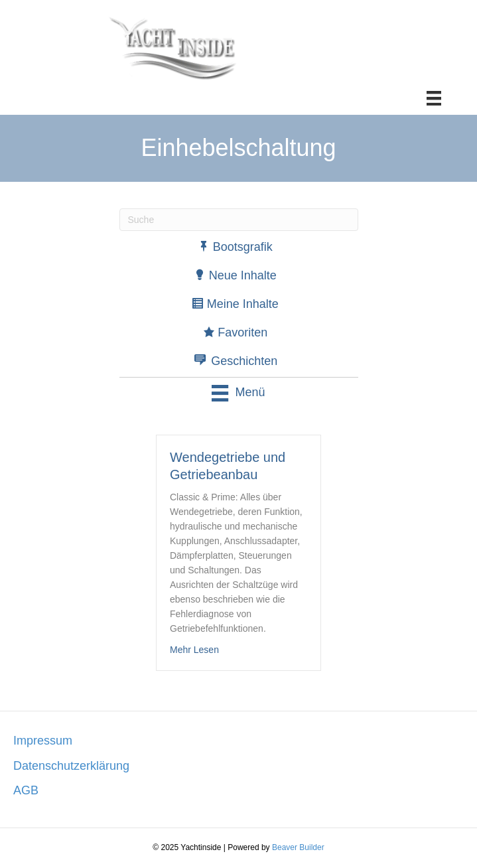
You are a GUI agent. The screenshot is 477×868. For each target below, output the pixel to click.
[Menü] (434, 98)
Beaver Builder (298, 847)
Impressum (43, 741)
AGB (26, 790)
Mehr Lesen (194, 650)
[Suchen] (239, 220)
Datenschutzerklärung (71, 766)
